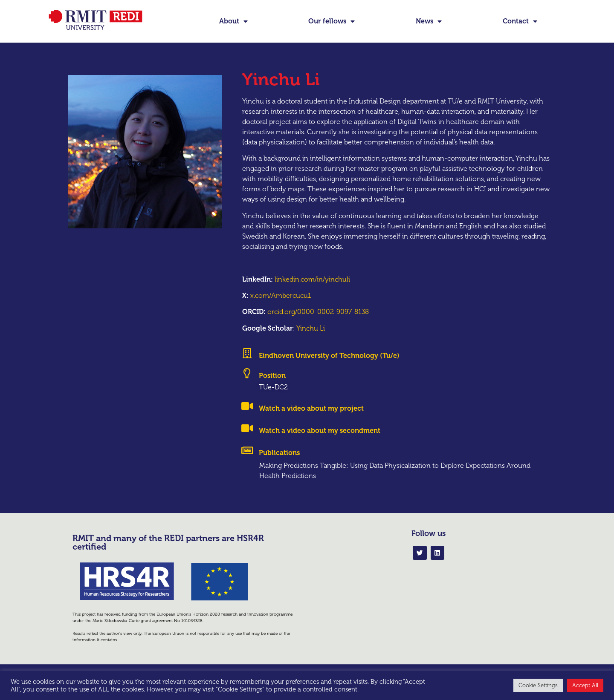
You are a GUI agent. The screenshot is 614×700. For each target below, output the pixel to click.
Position (272, 390)
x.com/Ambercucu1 (281, 310)
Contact (520, 21)
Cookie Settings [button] (538, 685)
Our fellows (332, 21)
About (233, 21)
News (429, 21)
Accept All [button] (585, 685)
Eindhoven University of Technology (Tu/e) (329, 370)
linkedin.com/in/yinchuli (312, 293)
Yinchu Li (311, 342)
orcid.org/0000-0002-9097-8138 (318, 326)
